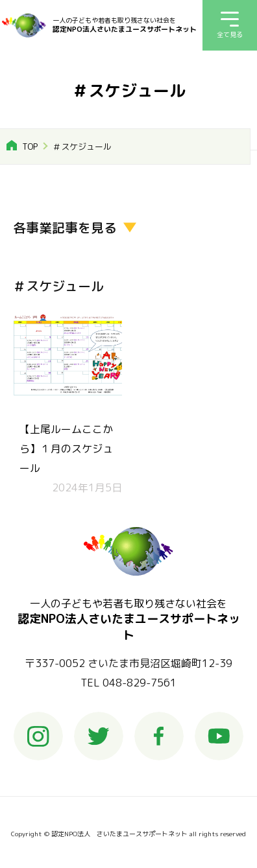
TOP (30, 147)
